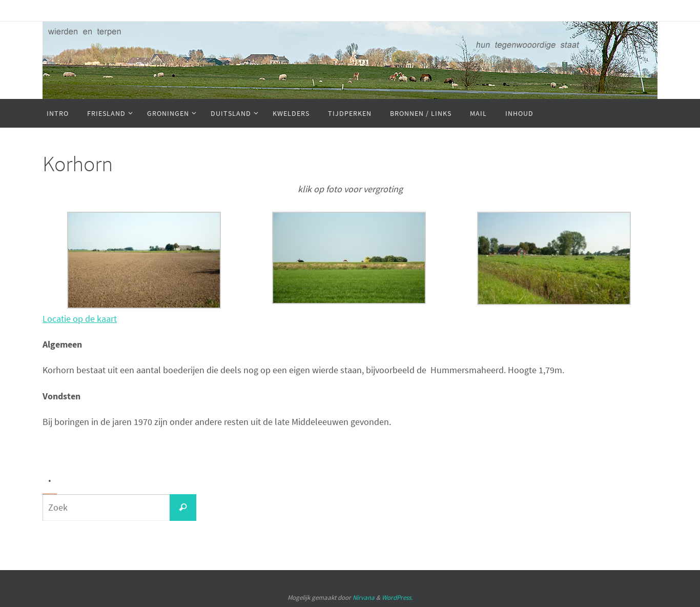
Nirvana (364, 598)
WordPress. (397, 598)
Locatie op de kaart (80, 319)
